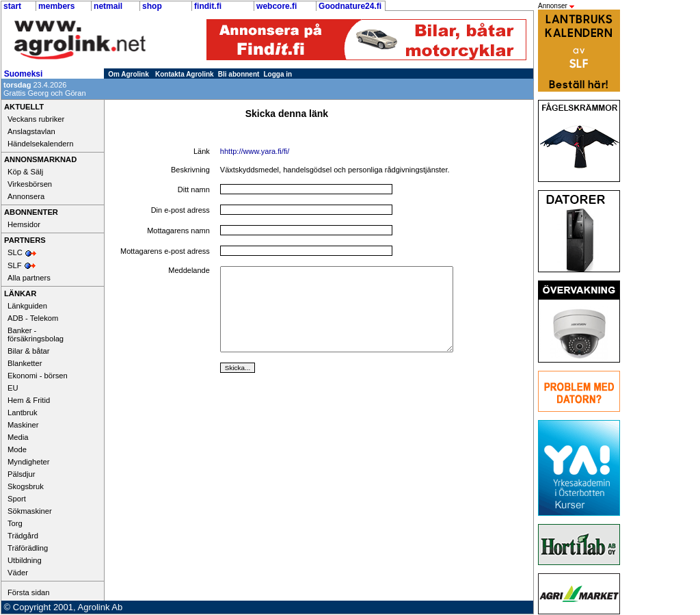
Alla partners (29, 278)
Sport (17, 499)
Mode (17, 449)
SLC (15, 252)
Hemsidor (24, 224)
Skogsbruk (26, 486)
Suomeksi (24, 74)
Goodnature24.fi (350, 6)
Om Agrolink (129, 74)
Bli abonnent (239, 74)
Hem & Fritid (29, 400)
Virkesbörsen (30, 184)
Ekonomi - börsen (38, 376)
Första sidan (29, 592)
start (12, 6)
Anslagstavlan (31, 131)
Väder (18, 573)
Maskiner (23, 425)
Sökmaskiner (30, 511)
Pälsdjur (21, 474)
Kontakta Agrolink (185, 74)
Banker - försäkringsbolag (36, 335)
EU (13, 388)
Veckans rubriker (36, 119)
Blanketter (25, 363)
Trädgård (23, 536)
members (56, 6)
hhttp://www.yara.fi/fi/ (255, 151)
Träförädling (28, 548)
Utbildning (25, 560)
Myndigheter (29, 462)
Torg (15, 523)
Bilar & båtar (29, 351)
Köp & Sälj (25, 172)
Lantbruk (23, 413)
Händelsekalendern (40, 144)
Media (18, 437)
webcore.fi (277, 6)
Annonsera (26, 196)
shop (152, 6)
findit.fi (208, 6)
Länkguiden (27, 306)
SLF (15, 265)
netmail (108, 6)
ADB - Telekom (33, 318)
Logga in (278, 74)
